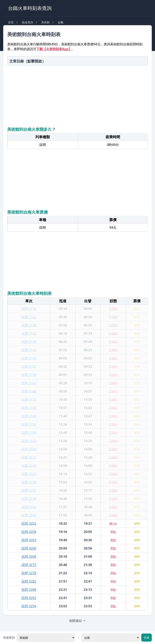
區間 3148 (29, 358)
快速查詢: (9, 637)
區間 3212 (29, 457)
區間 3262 (29, 540)
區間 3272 (29, 565)
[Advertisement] (77, 96)
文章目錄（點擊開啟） (27, 61)
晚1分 (113, 523)
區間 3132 (29, 333)
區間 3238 (29, 499)
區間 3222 (29, 474)
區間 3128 (29, 325)
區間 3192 (29, 424)
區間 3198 (29, 433)
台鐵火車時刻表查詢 (30, 8)
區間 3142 (29, 350)
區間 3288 (29, 590)
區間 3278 (29, 573)
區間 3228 (29, 482)
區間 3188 (29, 416)
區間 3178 (29, 408)
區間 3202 (29, 441)
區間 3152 (29, 367)
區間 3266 (29, 548)
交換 (147, 637)
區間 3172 (29, 400)
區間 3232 (29, 490)
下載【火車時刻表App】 (54, 49)
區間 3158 (29, 375)
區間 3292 (29, 598)
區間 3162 (29, 383)
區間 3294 (29, 606)
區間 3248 (29, 515)
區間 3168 (29, 391)
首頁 (11, 22)
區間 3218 (29, 466)
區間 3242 (29, 507)
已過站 (113, 309)
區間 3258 (29, 532)
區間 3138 (29, 342)
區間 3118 (29, 309)
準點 (113, 532)
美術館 (45, 22)
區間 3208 (29, 449)
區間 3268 (29, 557)
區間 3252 (29, 524)
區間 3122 (29, 317)
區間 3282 (29, 581)
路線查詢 (27, 22)
